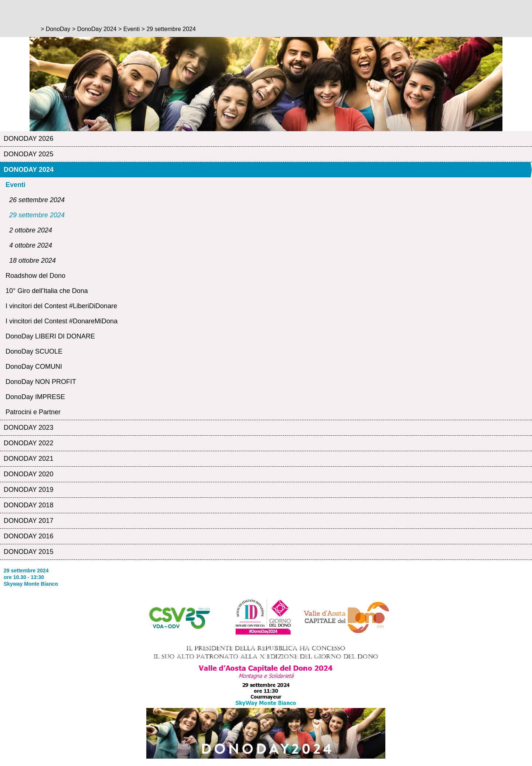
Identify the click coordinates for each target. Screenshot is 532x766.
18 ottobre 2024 (33, 261)
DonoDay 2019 (28, 490)
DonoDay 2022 (28, 443)
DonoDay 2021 (28, 459)
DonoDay (58, 29)
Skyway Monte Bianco (31, 584)
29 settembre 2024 (37, 215)
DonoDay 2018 (28, 505)
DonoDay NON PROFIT (41, 382)
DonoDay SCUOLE (34, 351)
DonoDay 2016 (28, 536)
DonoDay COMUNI (34, 367)
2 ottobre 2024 (31, 230)
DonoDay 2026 (28, 139)
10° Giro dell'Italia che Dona (47, 291)
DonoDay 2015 (28, 552)
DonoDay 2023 (28, 428)
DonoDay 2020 (28, 474)
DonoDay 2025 (28, 154)
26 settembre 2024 (37, 200)
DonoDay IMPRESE (35, 397)
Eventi (16, 185)
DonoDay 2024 (29, 170)
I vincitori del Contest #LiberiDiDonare (61, 306)
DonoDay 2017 (28, 521)
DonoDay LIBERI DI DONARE (50, 336)
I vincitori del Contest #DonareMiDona (62, 321)
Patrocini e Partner (33, 412)
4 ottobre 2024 (31, 245)
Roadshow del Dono (35, 276)
